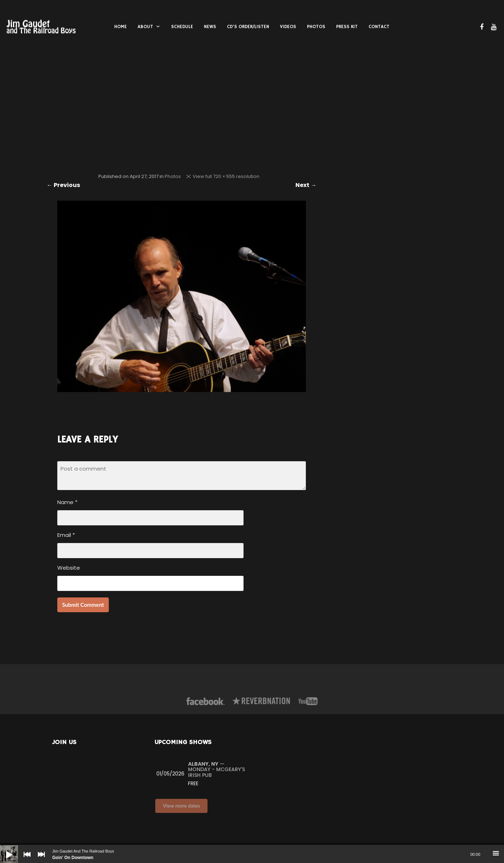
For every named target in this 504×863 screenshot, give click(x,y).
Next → (306, 185)
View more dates (181, 806)
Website (69, 568)
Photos (173, 176)
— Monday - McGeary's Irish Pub (217, 769)
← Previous (63, 185)
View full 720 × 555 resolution (226, 176)
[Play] (4, 849)
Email (66, 535)
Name (67, 502)
